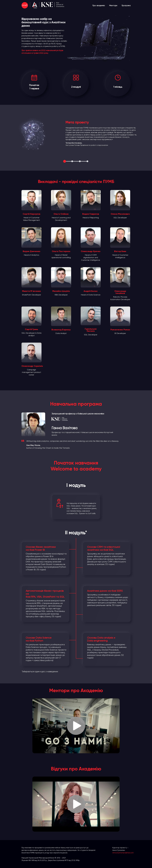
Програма (126, 6)
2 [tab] (72, 161)
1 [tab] (65, 161)
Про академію (99, 6)
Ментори (113, 6)
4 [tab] (88, 161)
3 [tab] (80, 161)
